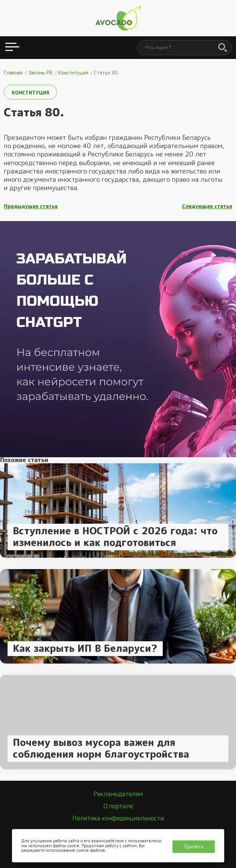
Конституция (30, 93)
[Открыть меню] (12, 48)
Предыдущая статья (31, 207)
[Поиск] (223, 48)
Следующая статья (207, 207)
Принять (194, 847)
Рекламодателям (118, 794)
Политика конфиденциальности (118, 818)
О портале (118, 806)
